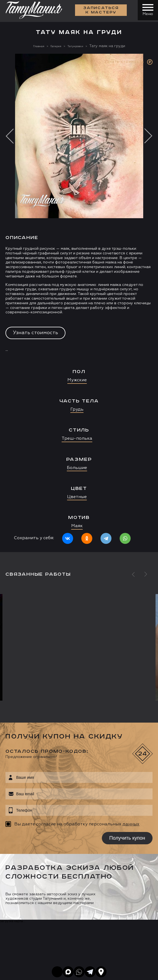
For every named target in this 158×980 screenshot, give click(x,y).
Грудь (77, 410)
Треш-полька (77, 439)
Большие (77, 468)
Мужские (77, 380)
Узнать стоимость (35, 333)
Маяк (77, 526)
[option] (79, 303)
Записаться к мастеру (99, 11)
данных (131, 824)
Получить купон (127, 838)
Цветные (77, 497)
